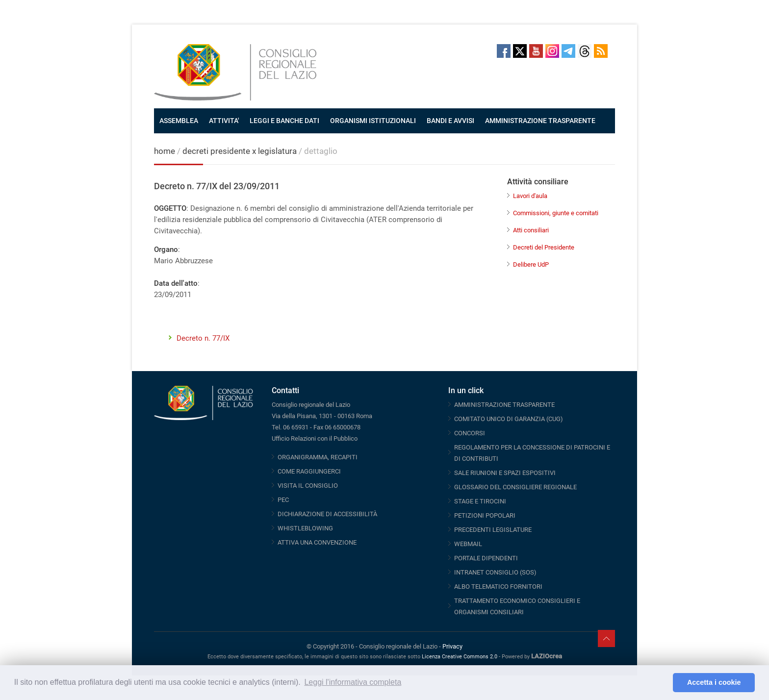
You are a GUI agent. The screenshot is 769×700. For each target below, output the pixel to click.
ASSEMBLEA (179, 121)
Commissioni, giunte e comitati (556, 213)
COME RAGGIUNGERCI (309, 471)
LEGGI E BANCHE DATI (284, 121)
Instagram (552, 51)
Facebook (504, 51)
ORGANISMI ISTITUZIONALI (373, 121)
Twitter (520, 51)
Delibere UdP (531, 264)
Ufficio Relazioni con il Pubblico (315, 438)
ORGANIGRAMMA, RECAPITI (318, 457)
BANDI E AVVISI (450, 121)
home (165, 151)
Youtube (536, 51)
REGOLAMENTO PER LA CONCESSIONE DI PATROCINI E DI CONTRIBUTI (532, 453)
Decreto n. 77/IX (203, 338)
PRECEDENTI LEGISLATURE (493, 530)
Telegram (568, 51)
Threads (585, 51)
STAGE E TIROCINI (480, 501)
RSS (601, 51)
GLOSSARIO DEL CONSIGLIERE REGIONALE (515, 487)
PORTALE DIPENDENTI (486, 558)
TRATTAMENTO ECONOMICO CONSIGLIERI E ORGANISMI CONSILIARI (517, 606)
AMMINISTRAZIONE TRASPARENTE (540, 121)
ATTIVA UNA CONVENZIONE (317, 542)
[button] (663, 683)
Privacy (452, 646)
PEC (283, 500)
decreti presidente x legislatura (240, 151)
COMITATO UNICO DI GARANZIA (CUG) (509, 419)
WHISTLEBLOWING (305, 528)
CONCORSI (470, 433)
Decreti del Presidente (544, 247)
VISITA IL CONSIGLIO (308, 486)
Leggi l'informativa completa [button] (353, 682)
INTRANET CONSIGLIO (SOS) (495, 572)
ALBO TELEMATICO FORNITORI (498, 587)
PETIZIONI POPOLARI (485, 515)
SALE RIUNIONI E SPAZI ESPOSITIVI (505, 473)
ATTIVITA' (224, 121)
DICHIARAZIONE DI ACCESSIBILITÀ (327, 514)
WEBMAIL (468, 544)
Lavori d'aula (530, 196)
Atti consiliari (531, 230)
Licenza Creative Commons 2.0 (460, 657)
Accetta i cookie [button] (714, 682)
